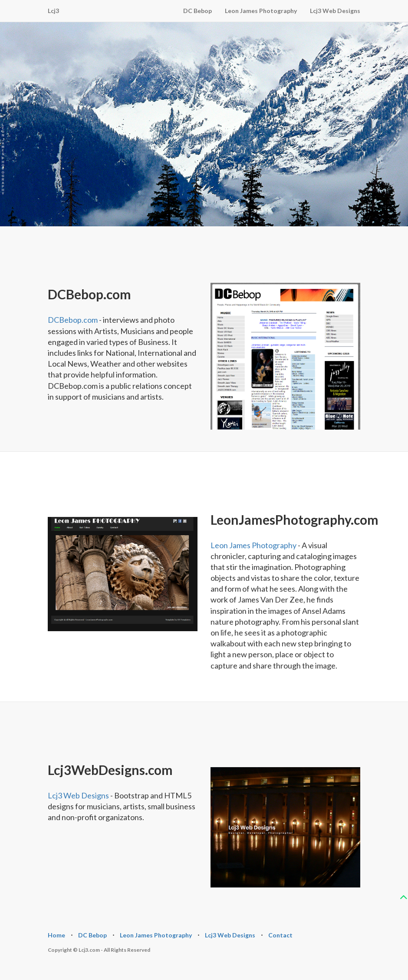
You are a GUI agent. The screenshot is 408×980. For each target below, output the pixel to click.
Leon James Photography (261, 11)
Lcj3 (53, 11)
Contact (280, 935)
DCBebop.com (73, 320)
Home (56, 935)
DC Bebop (197, 11)
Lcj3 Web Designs (335, 11)
